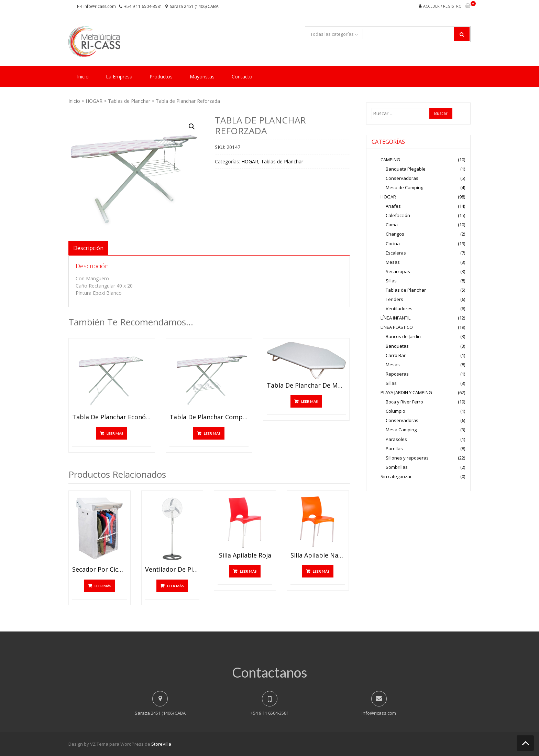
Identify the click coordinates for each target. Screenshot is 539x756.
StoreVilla (161, 744)
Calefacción (398, 215)
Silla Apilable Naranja (318, 555)
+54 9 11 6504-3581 (143, 6)
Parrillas (394, 449)
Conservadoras (402, 178)
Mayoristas (202, 77)
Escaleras (396, 253)
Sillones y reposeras (407, 458)
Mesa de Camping (404, 187)
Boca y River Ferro (404, 402)
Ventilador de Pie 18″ (172, 570)
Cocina (393, 244)
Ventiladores (399, 309)
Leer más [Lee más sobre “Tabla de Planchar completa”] (212, 433)
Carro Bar (396, 355)
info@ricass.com (100, 6)
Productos (161, 77)
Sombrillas (397, 467)
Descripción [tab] (88, 248)
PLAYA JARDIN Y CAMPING (406, 392)
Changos (395, 234)
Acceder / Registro (442, 6)
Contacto (242, 77)
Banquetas (397, 346)
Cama (392, 225)
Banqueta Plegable (406, 169)
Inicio (83, 77)
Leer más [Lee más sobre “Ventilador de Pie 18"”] (175, 586)
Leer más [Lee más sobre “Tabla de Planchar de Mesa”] (310, 401)
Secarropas (398, 271)
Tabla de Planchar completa (209, 417)
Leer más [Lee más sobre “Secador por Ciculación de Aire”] (103, 586)
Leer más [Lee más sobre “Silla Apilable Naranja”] (321, 571)
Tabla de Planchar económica (112, 417)
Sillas (391, 281)
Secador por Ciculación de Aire (100, 570)
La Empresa (119, 77)
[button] (192, 127)
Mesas (393, 262)
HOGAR (94, 101)
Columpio (395, 411)
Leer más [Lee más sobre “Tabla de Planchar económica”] (115, 433)
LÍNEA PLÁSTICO (397, 327)
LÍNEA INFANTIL (395, 318)
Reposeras (397, 374)
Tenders (394, 299)
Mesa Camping (401, 430)
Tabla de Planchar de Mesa (306, 386)
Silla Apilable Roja (245, 555)
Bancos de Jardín (403, 336)
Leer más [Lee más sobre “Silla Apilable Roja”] (248, 571)
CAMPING (390, 160)
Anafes (393, 206)
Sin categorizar (396, 476)
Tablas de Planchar (129, 101)
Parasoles (396, 439)
